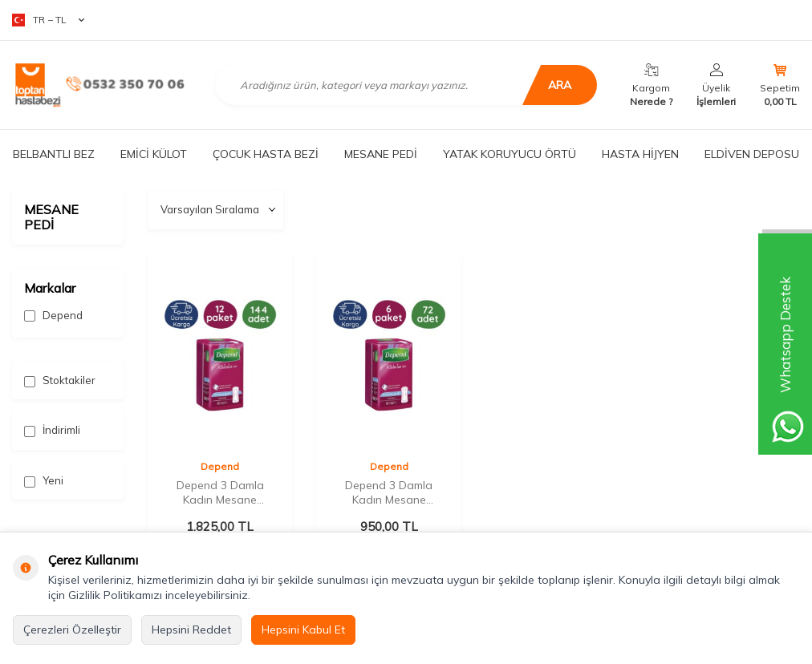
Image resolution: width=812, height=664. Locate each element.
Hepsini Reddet (191, 630)
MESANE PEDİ (381, 154)
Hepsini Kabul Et (303, 630)
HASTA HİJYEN (640, 154)
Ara (557, 85)
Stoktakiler (60, 381)
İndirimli (52, 430)
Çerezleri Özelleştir (72, 630)
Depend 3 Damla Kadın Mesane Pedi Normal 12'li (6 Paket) (389, 492)
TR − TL (48, 20)
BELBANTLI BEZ (54, 154)
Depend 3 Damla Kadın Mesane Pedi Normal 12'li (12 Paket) (220, 492)
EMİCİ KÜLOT (154, 154)
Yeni (44, 481)
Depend (53, 316)
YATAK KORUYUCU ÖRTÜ (510, 154)
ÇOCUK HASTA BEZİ (266, 154)
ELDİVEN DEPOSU (752, 154)
